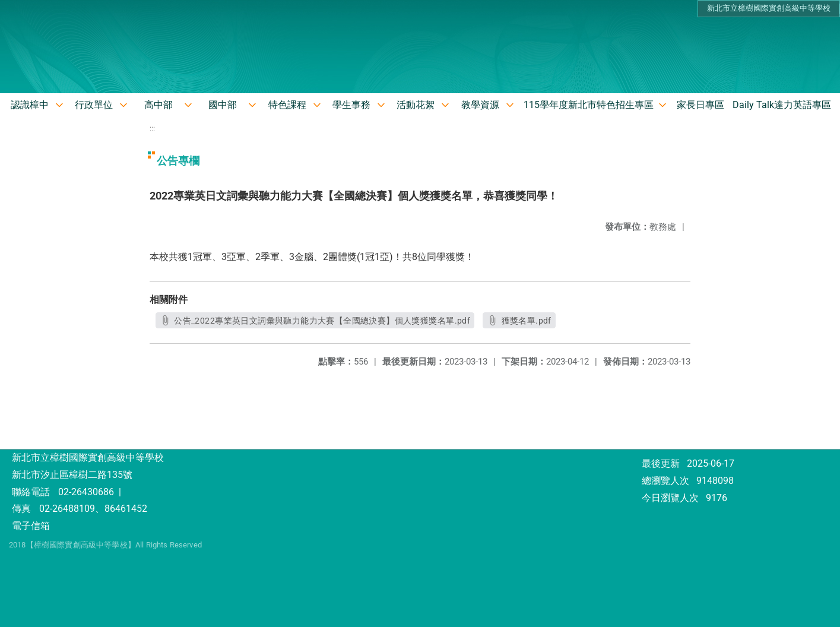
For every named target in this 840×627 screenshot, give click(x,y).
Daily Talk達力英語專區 (782, 105)
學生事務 (351, 105)
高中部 (159, 105)
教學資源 (480, 105)
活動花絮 (416, 105)
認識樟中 (30, 105)
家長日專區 (700, 105)
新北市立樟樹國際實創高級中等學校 (769, 8)
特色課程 (287, 105)
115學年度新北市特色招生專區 (589, 105)
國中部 (223, 105)
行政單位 (94, 105)
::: (152, 129)
